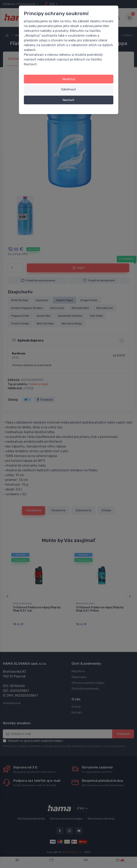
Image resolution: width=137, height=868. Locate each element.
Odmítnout (68, 89)
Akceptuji (69, 79)
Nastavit (68, 100)
